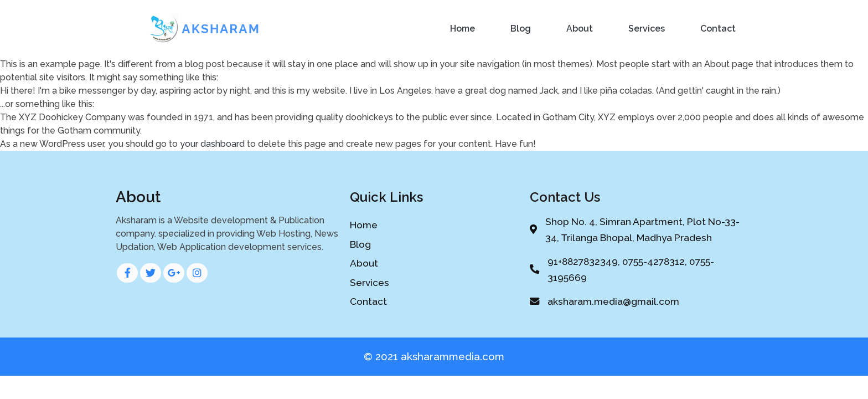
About (580, 29)
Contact (718, 29)
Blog (521, 29)
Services (647, 29)
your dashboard (212, 144)
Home (463, 29)
